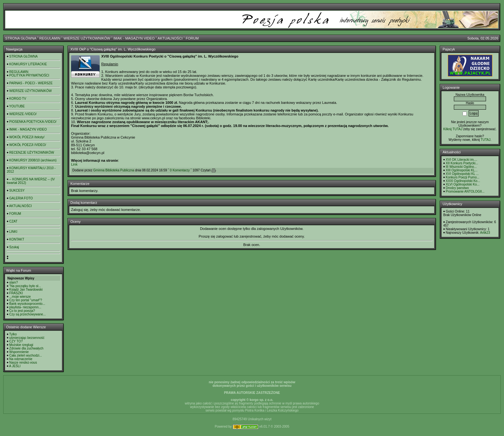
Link (74, 164)
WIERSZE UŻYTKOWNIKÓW (87, 38)
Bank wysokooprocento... (27, 304)
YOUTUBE (17, 106)
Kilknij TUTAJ (453, 129)
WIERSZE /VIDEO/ (23, 114)
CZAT (13, 221)
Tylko (13, 334)
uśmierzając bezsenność (27, 338)
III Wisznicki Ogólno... (461, 167)
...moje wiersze (20, 297)
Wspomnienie (19, 352)
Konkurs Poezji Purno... (463, 177)
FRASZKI (16, 293)
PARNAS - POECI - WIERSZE (31, 83)
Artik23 (485, 233)
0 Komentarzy (180, 170)
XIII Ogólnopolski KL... (462, 170)
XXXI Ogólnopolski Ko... (463, 181)
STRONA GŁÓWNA (21, 38)
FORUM (192, 38)
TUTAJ (485, 140)
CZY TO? (16, 341)
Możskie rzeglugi (21, 345)
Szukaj (14, 247)
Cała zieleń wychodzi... (26, 355)
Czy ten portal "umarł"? (26, 300)
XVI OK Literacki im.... (462, 160)
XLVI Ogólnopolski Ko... (463, 184)
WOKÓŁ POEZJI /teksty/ (27, 137)
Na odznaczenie (21, 359)
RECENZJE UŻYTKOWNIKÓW (32, 153)
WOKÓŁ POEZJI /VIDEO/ (28, 145)
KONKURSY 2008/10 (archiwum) (33, 160)
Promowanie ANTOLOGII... (465, 191)
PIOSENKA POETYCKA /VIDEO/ (33, 122)
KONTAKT (17, 239)
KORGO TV (18, 99)
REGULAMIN (50, 38)
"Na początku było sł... (25, 286)
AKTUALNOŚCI (170, 38)
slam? (14, 282)
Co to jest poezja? (22, 311)
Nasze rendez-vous (23, 363)
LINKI (13, 232)
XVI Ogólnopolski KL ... (462, 174)
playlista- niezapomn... (25, 307)
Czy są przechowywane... (27, 314)
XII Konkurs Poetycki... (462, 163)
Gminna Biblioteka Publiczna (114, 170)
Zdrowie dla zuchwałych (26, 348)
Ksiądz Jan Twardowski (26, 290)
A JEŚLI (15, 366)
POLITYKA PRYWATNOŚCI (29, 75)
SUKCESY (17, 191)
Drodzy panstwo (457, 188)
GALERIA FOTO (21, 198)
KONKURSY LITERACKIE (28, 64)
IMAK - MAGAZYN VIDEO (134, 38)
